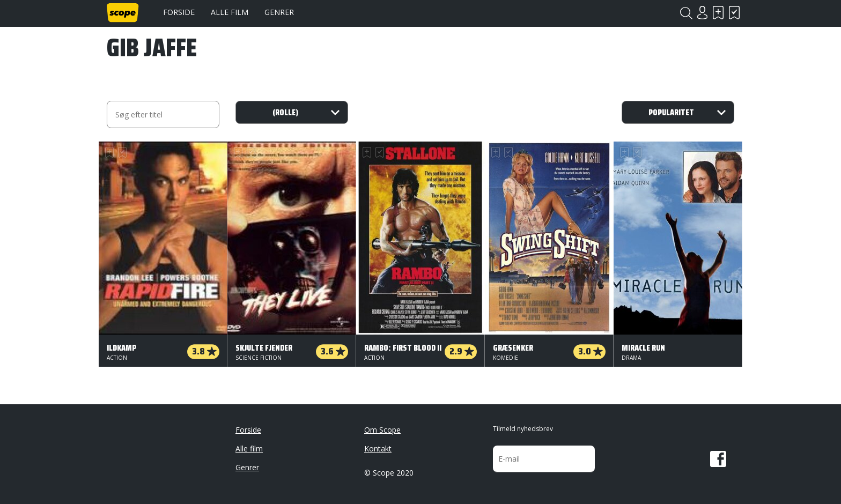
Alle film (230, 12)
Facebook (718, 459)
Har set (734, 13)
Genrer (279, 12)
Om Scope (382, 430)
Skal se (718, 13)
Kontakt (378, 449)
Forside (179, 12)
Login (702, 13)
